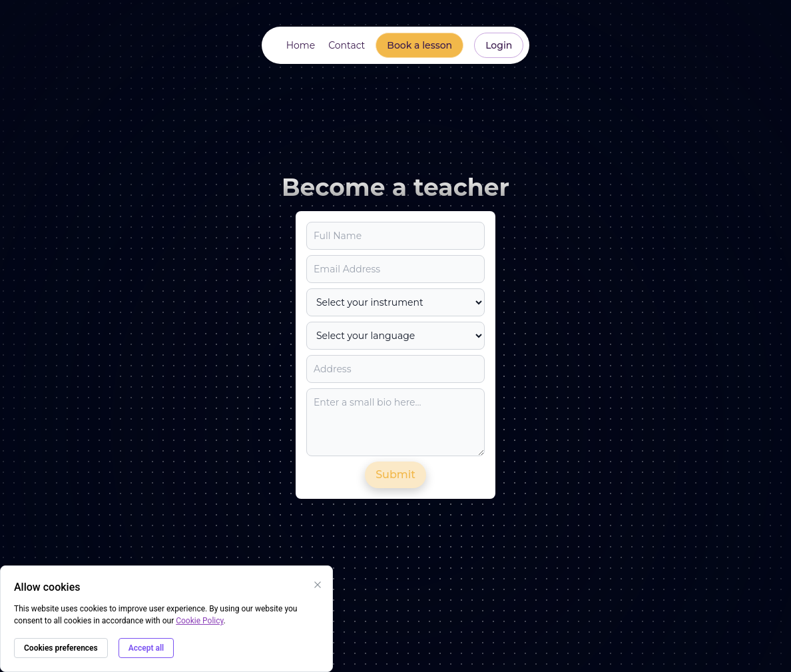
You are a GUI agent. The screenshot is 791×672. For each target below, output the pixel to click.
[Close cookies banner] (318, 585)
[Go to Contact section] (345, 45)
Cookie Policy (199, 621)
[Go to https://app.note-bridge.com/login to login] (499, 45)
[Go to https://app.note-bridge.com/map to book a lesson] (419, 45)
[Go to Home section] (299, 45)
